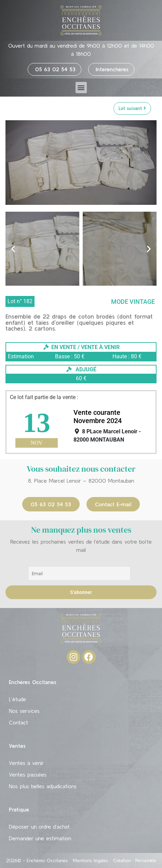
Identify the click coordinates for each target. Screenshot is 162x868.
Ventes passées (28, 774)
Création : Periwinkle (135, 860)
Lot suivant (132, 108)
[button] (81, 88)
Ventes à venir (26, 763)
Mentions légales (90, 860)
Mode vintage (133, 302)
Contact (18, 722)
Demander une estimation (40, 838)
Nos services (24, 711)
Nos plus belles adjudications (43, 786)
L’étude (17, 699)
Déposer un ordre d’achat (39, 827)
